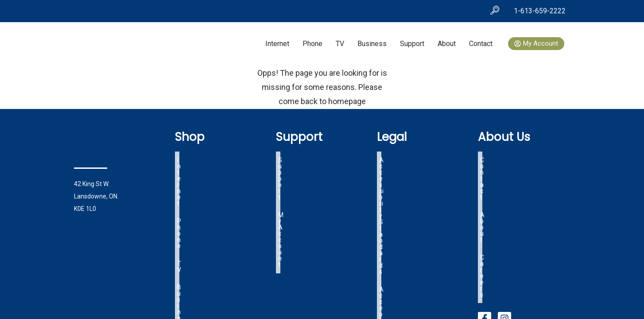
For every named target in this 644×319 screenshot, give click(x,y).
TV (340, 44)
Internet (277, 44)
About (447, 44)
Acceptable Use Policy (410, 167)
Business (372, 44)
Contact (481, 44)
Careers (491, 178)
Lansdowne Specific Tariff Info (422, 189)
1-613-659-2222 (540, 11)
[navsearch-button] (495, 11)
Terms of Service (403, 178)
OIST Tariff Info (401, 199)
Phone (312, 44)
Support (412, 44)
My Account (295, 167)
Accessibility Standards (412, 157)
